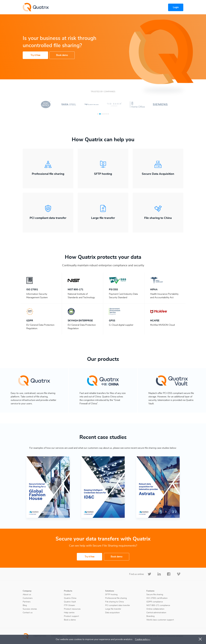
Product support (71, 616)
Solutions (110, 591)
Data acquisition (112, 613)
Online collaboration (155, 609)
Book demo (62, 55)
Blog (25, 605)
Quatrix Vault (70, 602)
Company (27, 591)
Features (150, 591)
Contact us (28, 613)
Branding (150, 616)
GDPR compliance (155, 602)
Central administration (156, 613)
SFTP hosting (111, 595)
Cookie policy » (143, 639)
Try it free (35, 55)
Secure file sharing (155, 595)
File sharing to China (114, 602)
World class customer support (160, 620)
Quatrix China (70, 598)
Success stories (30, 609)
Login (176, 7)
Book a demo (70, 620)
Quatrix (67, 595)
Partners (27, 602)
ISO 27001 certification (157, 598)
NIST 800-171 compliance (158, 605)
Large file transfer (113, 609)
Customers (28, 598)
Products (68, 591)
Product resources (72, 609)
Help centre (69, 613)
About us (27, 595)
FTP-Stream (69, 605)
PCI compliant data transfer (118, 605)
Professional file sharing (116, 598)
